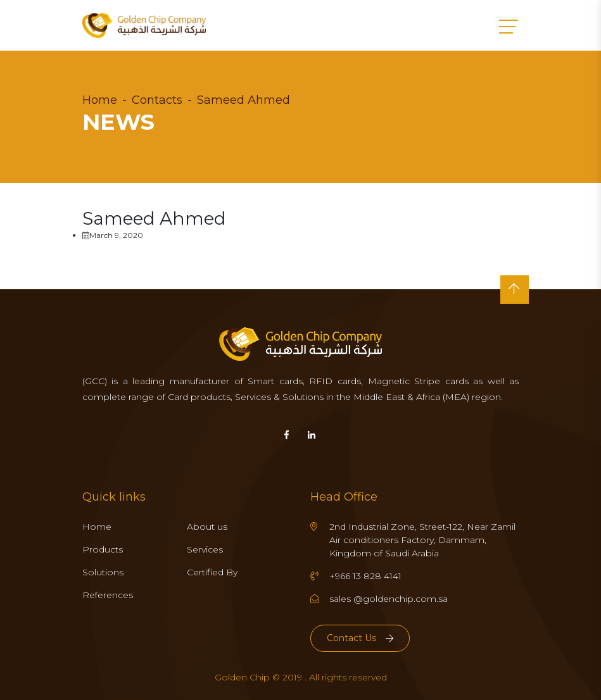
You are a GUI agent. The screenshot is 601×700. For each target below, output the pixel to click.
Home (100, 100)
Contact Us (360, 638)
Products (103, 549)
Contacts (157, 100)
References (108, 595)
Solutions (103, 572)
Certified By (212, 572)
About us (207, 527)
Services (205, 549)
